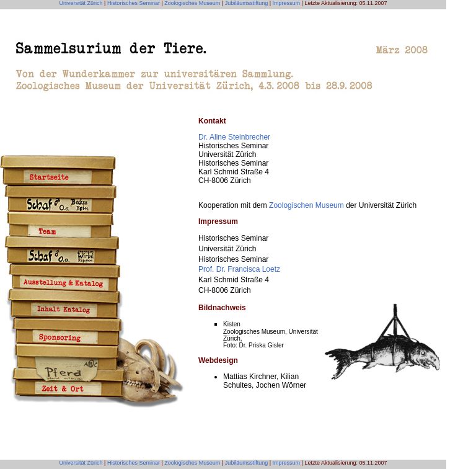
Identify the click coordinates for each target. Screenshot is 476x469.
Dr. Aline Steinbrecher (234, 137)
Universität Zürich (81, 3)
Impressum (287, 3)
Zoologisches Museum (192, 3)
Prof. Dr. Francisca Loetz (239, 269)
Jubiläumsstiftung (245, 3)
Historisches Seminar (134, 3)
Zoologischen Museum (306, 205)
